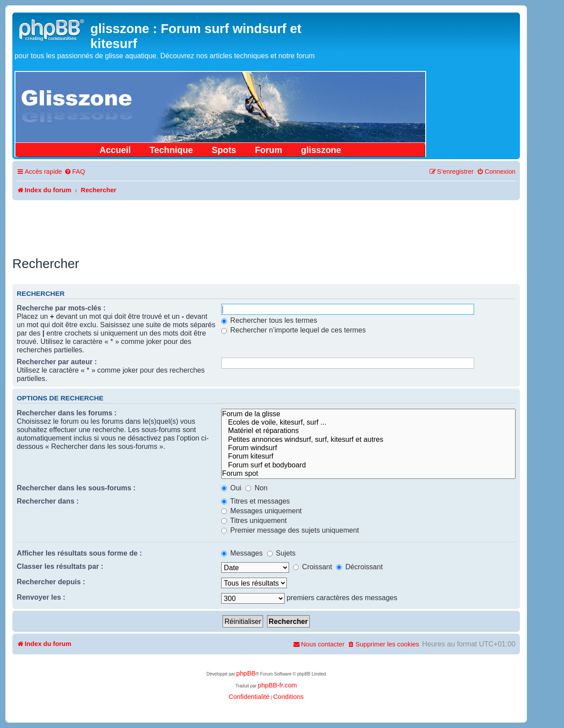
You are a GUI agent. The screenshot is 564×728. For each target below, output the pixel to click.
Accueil (115, 150)
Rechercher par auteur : (57, 362)
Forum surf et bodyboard (368, 465)
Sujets (281, 553)
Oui (231, 488)
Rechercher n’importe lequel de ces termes (293, 330)
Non (256, 488)
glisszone (321, 150)
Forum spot (368, 473)
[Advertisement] (266, 224)
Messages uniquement (262, 511)
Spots (224, 150)
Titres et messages (256, 501)
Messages (242, 553)
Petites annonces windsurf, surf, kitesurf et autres (368, 439)
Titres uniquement (254, 520)
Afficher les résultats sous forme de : (79, 553)
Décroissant (360, 567)
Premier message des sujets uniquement (290, 530)
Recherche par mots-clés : (61, 308)
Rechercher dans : (48, 501)
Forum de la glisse (368, 414)
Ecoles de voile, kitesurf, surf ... (368, 422)
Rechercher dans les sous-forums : (76, 488)
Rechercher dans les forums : (67, 413)
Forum (268, 150)
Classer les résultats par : (60, 566)
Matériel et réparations (368, 431)
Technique (171, 150)
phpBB (246, 673)
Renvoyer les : (41, 597)
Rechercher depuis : (51, 582)
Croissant (313, 567)
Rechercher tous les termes (269, 320)
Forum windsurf (368, 448)
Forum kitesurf (368, 456)
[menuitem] (75, 172)
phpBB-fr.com (277, 685)
